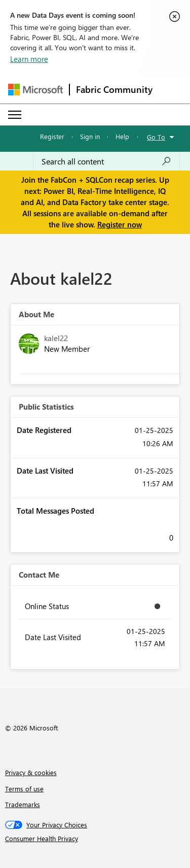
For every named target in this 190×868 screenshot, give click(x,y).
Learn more (29, 59)
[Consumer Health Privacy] (95, 839)
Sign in (90, 136)
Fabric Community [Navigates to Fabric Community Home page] (114, 89)
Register (52, 136)
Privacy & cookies (31, 772)
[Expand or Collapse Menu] (15, 115)
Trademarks (23, 804)
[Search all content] (106, 161)
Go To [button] (156, 137)
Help (122, 136)
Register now (120, 224)
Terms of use (24, 789)
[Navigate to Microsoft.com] (35, 90)
